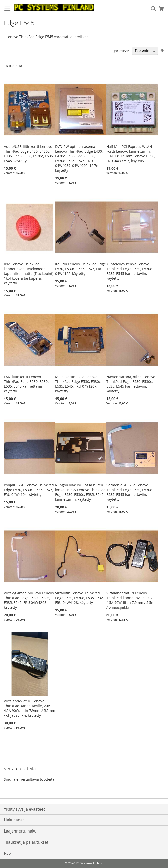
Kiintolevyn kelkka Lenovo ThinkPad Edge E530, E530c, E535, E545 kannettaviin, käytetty (130, 271)
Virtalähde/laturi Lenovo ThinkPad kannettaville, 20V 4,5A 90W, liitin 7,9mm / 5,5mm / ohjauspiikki (132, 600)
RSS (7, 853)
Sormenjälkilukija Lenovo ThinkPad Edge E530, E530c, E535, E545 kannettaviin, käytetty (130, 492)
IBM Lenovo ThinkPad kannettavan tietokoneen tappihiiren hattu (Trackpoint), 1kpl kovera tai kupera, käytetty (29, 274)
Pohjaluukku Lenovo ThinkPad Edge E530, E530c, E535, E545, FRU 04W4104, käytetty (29, 490)
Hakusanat (14, 820)
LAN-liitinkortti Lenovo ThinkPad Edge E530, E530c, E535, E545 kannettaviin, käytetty (27, 384)
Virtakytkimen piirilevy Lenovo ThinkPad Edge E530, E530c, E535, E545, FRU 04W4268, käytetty (29, 600)
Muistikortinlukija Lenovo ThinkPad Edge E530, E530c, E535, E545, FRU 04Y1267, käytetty (78, 384)
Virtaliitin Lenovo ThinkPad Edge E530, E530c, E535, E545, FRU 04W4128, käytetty (80, 598)
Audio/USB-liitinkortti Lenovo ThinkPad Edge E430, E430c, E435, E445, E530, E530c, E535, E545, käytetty (29, 154)
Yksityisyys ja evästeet (24, 809)
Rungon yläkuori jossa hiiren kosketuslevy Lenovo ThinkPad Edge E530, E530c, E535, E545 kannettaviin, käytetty (80, 492)
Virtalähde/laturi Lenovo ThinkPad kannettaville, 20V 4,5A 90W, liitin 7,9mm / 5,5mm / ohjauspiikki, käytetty (29, 708)
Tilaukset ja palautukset (26, 842)
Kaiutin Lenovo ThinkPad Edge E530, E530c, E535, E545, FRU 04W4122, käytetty (80, 269)
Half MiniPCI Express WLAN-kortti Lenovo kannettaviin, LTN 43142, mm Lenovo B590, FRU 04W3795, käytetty (131, 154)
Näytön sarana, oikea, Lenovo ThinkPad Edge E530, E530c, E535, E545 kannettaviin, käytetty (131, 384)
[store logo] (54, 7)
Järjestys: (121, 50)
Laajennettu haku (20, 831)
